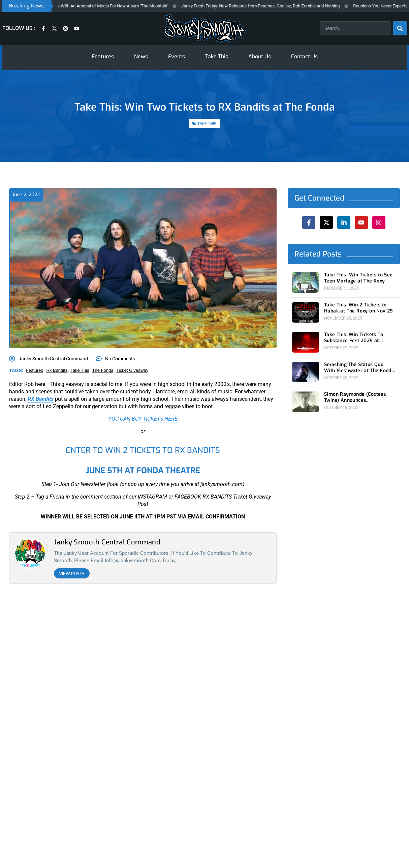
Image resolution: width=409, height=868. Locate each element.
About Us (260, 56)
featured (35, 370)
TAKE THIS (207, 124)
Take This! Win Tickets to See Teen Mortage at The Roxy (358, 278)
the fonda (103, 370)
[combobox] (355, 28)
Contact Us (304, 56)
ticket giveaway (132, 370)
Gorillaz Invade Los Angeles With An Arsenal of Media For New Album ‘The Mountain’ (97, 6)
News (141, 56)
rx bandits (57, 370)
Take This (217, 56)
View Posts (72, 574)
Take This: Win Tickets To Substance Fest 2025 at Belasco (354, 338)
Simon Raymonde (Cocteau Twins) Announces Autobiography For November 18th (359, 397)
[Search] (400, 28)
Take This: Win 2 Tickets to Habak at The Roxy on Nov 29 (359, 308)
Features (103, 56)
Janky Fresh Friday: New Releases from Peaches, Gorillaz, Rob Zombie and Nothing (270, 6)
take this (80, 370)
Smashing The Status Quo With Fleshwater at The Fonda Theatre (359, 368)
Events (177, 56)
